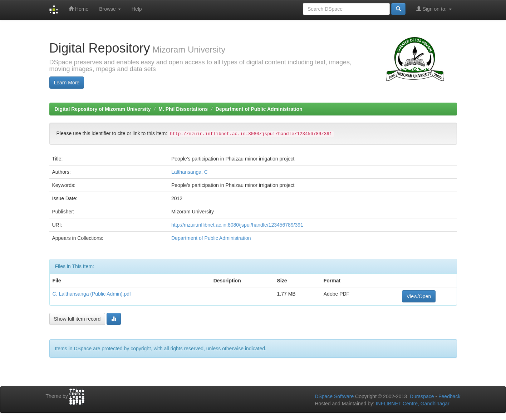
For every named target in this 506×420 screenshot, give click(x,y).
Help (137, 9)
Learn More (67, 83)
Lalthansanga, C (190, 172)
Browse (110, 9)
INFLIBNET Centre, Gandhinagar (412, 404)
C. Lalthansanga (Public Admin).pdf (92, 294)
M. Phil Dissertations (183, 109)
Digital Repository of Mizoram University (103, 109)
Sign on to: (434, 9)
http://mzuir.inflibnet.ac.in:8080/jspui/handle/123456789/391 (237, 225)
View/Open (419, 296)
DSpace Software (334, 396)
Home (78, 9)
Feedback (449, 396)
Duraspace (422, 396)
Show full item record (77, 319)
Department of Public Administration (259, 109)
